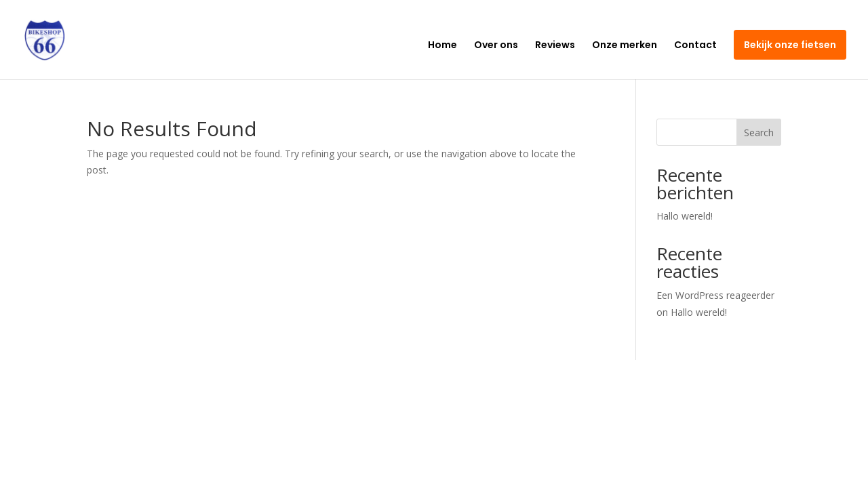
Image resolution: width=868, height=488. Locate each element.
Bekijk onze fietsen (790, 45)
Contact (695, 46)
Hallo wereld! (685, 216)
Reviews (555, 46)
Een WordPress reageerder (715, 295)
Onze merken (625, 46)
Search (759, 133)
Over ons (496, 46)
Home (442, 46)
